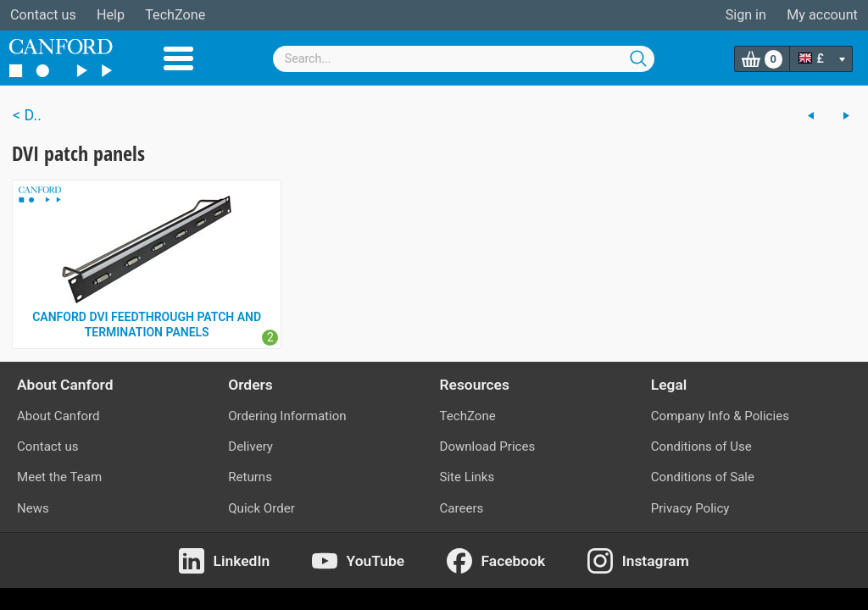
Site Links (467, 477)
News (33, 508)
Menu (178, 58)
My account (822, 15)
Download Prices (488, 446)
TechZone (175, 15)
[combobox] (464, 59)
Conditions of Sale (703, 477)
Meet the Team (59, 477)
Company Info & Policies (720, 416)
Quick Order (262, 508)
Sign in (746, 15)
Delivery (250, 446)
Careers (462, 508)
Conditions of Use (701, 446)
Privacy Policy (690, 508)
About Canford (58, 416)
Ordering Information (287, 416)
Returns (250, 477)
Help (111, 15)
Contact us (43, 15)
